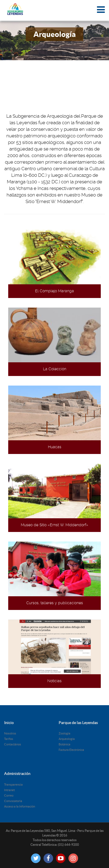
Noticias (55, 681)
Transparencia (13, 785)
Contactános (13, 744)
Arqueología (67, 739)
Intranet (9, 790)
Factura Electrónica (71, 750)
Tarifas (9, 739)
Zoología (64, 733)
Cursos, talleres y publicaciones (55, 603)
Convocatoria (13, 801)
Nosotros (10, 733)
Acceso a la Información (20, 806)
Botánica (64, 744)
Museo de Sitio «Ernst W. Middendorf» (55, 525)
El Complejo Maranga (55, 291)
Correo (9, 795)
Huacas (55, 447)
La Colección (55, 369)
